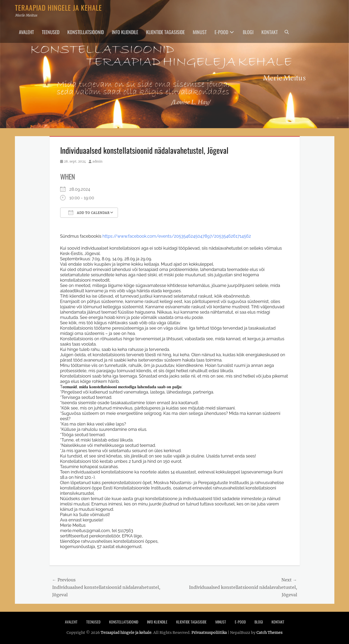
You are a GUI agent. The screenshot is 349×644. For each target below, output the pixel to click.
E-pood (221, 32)
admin (97, 161)
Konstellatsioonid (86, 32)
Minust (200, 32)
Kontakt (270, 32)
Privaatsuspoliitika (209, 633)
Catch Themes (269, 633)
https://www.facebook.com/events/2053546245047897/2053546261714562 (177, 236)
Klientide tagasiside (165, 32)
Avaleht (26, 32)
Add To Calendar (89, 213)
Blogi (248, 32)
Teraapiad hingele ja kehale (58, 8)
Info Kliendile (125, 32)
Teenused (51, 32)
